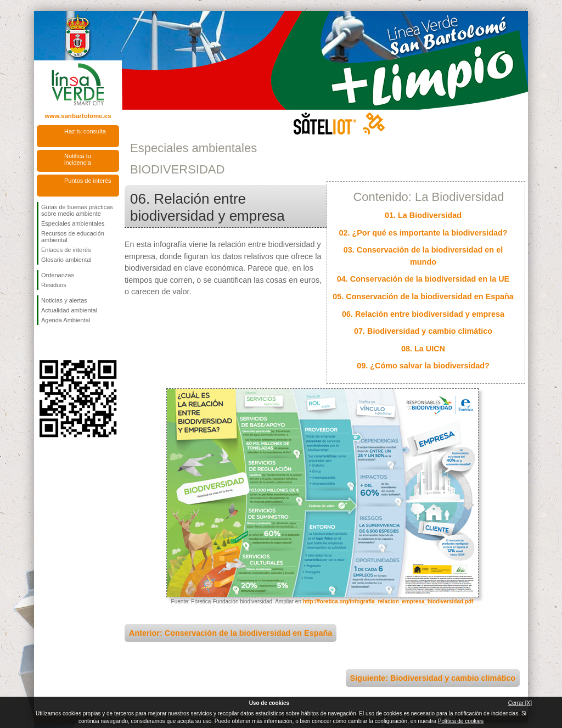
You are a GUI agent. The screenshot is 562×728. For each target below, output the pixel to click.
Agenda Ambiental (66, 320)
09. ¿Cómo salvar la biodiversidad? (423, 366)
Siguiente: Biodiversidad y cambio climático (433, 678)
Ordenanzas (58, 275)
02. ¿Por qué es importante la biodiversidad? (423, 233)
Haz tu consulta (85, 131)
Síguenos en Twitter (61, 343)
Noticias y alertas (64, 300)
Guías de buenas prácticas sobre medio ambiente (77, 210)
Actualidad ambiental (69, 310)
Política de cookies (461, 721)
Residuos (54, 285)
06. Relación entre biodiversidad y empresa (423, 314)
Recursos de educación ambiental (73, 237)
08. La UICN (423, 349)
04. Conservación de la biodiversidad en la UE (423, 279)
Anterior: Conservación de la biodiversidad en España (231, 633)
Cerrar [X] (520, 703)
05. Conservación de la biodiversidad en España (423, 296)
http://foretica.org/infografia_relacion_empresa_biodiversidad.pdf (388, 601)
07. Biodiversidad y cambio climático (423, 331)
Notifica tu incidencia (78, 159)
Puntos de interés (88, 181)
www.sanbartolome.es (78, 116)
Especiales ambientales (73, 223)
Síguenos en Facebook (43, 343)
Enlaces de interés (66, 250)
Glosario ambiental (66, 260)
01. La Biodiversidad (423, 215)
